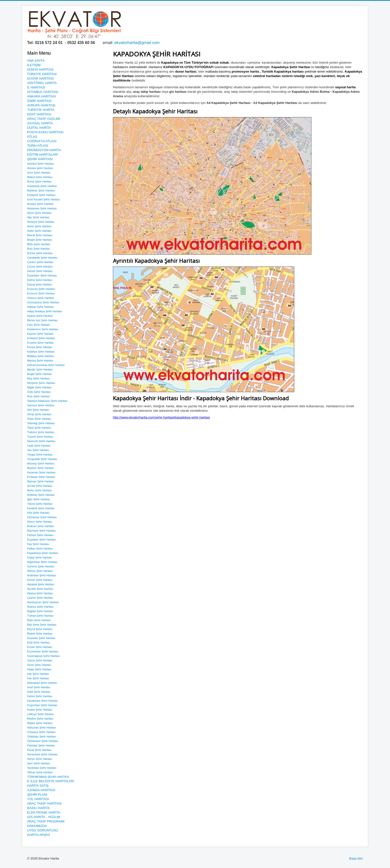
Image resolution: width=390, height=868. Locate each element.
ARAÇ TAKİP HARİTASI (44, 803)
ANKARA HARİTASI (41, 96)
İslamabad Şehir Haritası (42, 683)
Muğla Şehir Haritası (40, 374)
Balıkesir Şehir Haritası (41, 190)
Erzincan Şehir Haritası (41, 289)
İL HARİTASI (36, 87)
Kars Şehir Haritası (39, 325)
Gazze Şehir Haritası (40, 660)
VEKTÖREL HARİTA (42, 83)
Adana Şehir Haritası (40, 177)
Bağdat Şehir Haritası (40, 611)
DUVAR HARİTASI (40, 78)
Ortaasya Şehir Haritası (41, 732)
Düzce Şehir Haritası (40, 522)
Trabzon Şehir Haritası (41, 432)
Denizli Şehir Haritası (40, 271)
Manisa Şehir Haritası (40, 361)
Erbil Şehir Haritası (39, 642)
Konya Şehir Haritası (40, 347)
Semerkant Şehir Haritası (42, 754)
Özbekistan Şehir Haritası (43, 741)
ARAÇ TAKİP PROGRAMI (46, 821)
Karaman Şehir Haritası (41, 472)
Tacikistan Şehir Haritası (42, 768)
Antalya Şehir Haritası (40, 204)
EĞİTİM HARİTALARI (43, 155)
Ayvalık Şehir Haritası (40, 589)
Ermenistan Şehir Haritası (43, 651)
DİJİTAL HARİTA (39, 128)
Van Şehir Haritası (38, 450)
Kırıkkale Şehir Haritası (41, 477)
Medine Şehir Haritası (40, 719)
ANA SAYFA (36, 61)
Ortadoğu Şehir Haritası (42, 736)
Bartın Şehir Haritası (39, 490)
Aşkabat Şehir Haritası (41, 584)
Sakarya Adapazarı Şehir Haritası (47, 401)
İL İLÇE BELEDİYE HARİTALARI (51, 781)
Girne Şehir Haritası (39, 665)
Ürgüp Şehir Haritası (40, 557)
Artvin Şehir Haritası (39, 226)
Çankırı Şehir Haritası (40, 262)
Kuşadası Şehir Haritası (42, 540)
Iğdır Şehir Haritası (39, 499)
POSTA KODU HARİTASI (45, 132)
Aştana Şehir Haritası (40, 593)
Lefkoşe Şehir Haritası (41, 714)
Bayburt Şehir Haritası (41, 468)
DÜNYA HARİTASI (40, 69)
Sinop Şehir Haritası (39, 414)
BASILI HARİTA (38, 808)
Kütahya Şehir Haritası (41, 352)
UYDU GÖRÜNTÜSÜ (43, 830)
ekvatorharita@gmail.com (137, 43)
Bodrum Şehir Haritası (41, 526)
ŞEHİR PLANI (37, 795)
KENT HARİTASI (39, 114)
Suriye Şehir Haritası (40, 759)
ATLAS (32, 137)
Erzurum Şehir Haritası (41, 293)
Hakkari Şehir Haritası (40, 307)
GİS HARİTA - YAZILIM (44, 817)
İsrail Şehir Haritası (39, 687)
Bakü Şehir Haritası (39, 620)
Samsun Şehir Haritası (41, 405)
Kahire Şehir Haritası (40, 696)
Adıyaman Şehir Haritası (42, 208)
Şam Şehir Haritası (39, 763)
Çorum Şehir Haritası (40, 267)
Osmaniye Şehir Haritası (42, 517)
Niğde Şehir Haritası (39, 387)
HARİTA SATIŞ (38, 786)
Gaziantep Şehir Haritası (42, 186)
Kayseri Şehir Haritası (40, 334)
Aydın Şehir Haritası (39, 231)
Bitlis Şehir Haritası (39, 244)
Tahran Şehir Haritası (40, 772)
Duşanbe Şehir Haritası (41, 638)
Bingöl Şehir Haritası (40, 240)
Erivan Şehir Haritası (40, 647)
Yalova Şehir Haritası (40, 504)
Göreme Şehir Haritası (41, 566)
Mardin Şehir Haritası (40, 369)
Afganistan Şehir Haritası (42, 562)
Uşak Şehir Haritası (39, 446)
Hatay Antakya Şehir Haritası (45, 311)
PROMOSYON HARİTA (44, 150)
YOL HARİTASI (38, 799)
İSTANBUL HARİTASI (43, 92)
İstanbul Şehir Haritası (41, 164)
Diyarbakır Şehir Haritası (42, 275)
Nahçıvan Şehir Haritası (42, 728)
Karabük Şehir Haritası (41, 508)
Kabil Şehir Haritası (39, 692)
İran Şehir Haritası (38, 678)
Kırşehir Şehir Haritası (41, 343)
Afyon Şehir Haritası (39, 213)
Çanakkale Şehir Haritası (42, 258)
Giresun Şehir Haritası (41, 298)
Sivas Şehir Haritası (39, 419)
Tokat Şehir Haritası (39, 428)
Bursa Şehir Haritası (39, 182)
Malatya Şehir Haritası (41, 356)
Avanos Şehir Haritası (40, 607)
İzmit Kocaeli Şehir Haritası (44, 199)
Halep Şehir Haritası (39, 669)
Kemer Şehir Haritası (40, 580)
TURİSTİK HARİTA (41, 110)
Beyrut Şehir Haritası (40, 629)
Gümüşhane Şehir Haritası (43, 302)
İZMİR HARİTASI (39, 101)
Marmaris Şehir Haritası (42, 531)
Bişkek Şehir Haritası (40, 634)
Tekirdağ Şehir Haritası (41, 423)
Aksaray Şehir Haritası (41, 463)
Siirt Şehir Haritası (38, 410)
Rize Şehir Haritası (39, 396)
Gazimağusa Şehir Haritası (43, 656)
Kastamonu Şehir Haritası (43, 329)
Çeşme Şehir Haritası (40, 598)
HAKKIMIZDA (37, 826)
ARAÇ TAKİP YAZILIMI (44, 119)
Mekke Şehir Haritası (40, 723)
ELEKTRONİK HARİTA (44, 812)
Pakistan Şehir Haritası (41, 745)
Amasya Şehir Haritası (41, 222)
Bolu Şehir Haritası (39, 249)
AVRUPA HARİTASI (41, 105)
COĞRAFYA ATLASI (42, 141)
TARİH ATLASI (38, 146)
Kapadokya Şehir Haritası (43, 553)
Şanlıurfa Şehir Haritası (41, 441)
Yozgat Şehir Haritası (40, 455)
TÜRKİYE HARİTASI (42, 74)
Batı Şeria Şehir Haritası (42, 625)
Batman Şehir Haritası (41, 481)
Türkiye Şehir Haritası (40, 616)
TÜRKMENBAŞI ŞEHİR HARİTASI (48, 777)
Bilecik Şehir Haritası (40, 235)
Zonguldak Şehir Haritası (42, 459)
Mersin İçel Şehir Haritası (42, 320)
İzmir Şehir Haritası (39, 173)
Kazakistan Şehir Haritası (43, 701)
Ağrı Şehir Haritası (38, 217)
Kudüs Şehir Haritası (40, 710)
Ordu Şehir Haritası (39, 392)
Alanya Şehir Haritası (40, 571)
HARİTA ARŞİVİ (39, 835)
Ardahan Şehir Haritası (41, 495)
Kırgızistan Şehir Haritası (42, 705)
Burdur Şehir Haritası (40, 253)
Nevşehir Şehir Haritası (41, 383)
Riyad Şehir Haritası (39, 750)
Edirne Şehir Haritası (40, 280)
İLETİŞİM (34, 65)
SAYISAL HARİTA (40, 123)
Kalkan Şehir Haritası (40, 548)
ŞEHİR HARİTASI (40, 159)
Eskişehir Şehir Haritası (41, 195)
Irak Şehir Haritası (38, 674)
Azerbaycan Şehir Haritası (43, 602)
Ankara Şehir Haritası (40, 168)
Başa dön (356, 858)
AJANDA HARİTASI (41, 790)
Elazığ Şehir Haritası (40, 284)
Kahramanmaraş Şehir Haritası (46, 365)
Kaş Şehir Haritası (38, 544)
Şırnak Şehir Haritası (40, 486)
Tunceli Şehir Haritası (40, 437)
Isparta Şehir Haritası (40, 316)
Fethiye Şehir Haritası (40, 535)
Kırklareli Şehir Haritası (41, 338)
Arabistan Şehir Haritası (42, 575)
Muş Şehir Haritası (38, 378)
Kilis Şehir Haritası (38, 513)
